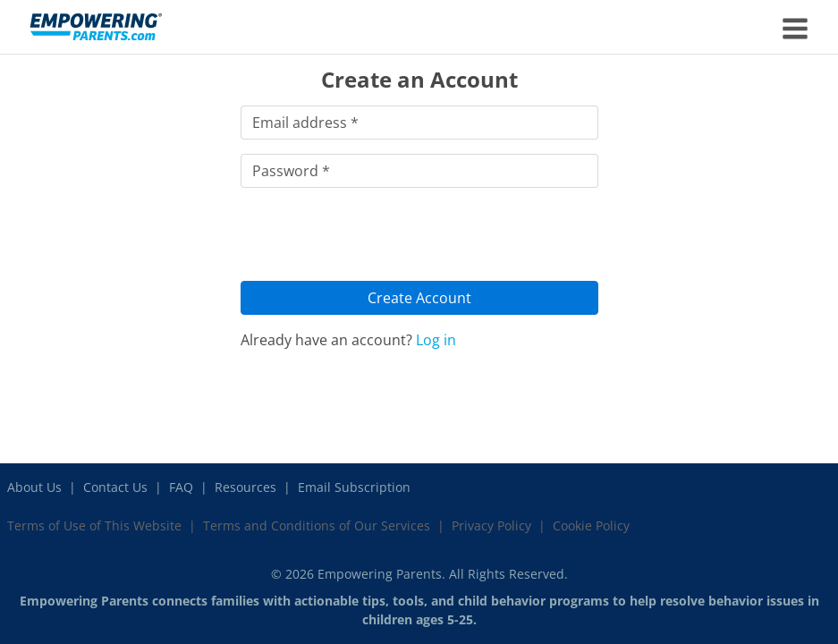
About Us (34, 487)
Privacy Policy (491, 525)
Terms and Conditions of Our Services (317, 525)
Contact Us (115, 487)
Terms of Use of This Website (94, 525)
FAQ (181, 487)
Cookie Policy (591, 525)
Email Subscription (354, 487)
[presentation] (377, 237)
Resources (245, 487)
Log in (436, 340)
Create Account (419, 298)
